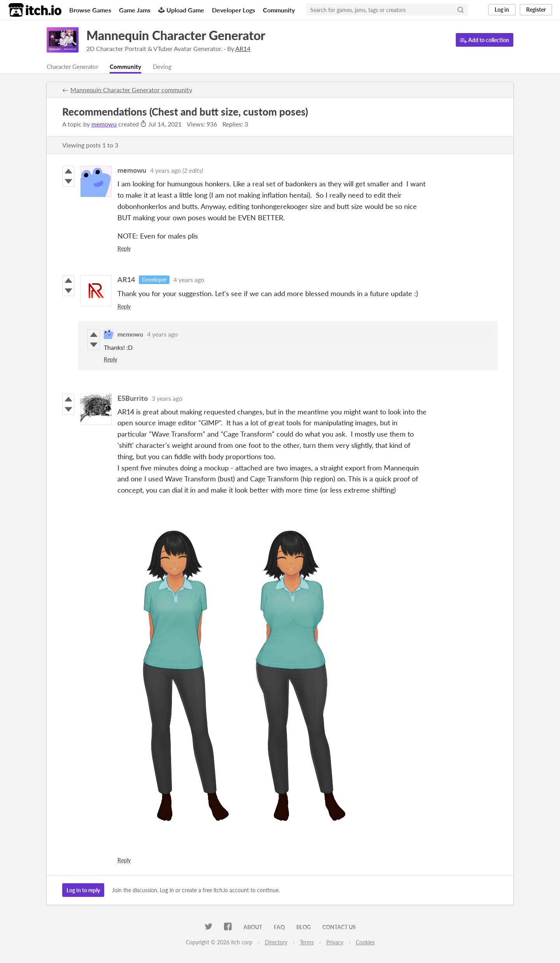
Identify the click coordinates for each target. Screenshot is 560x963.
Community (279, 10)
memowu (104, 124)
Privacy (335, 943)
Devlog (169, 67)
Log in (502, 10)
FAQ (279, 927)
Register (536, 10)
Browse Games (90, 10)
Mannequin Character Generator (176, 35)
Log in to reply (83, 890)
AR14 (126, 280)
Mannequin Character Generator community (131, 90)
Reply (124, 249)
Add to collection (485, 40)
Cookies (365, 943)
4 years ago (165, 171)
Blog (304, 927)
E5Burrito (133, 398)
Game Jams (135, 10)
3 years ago (167, 399)
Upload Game (181, 10)
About (253, 927)
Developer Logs (234, 10)
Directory (276, 943)
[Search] (460, 10)
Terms (307, 943)
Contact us (339, 927)
